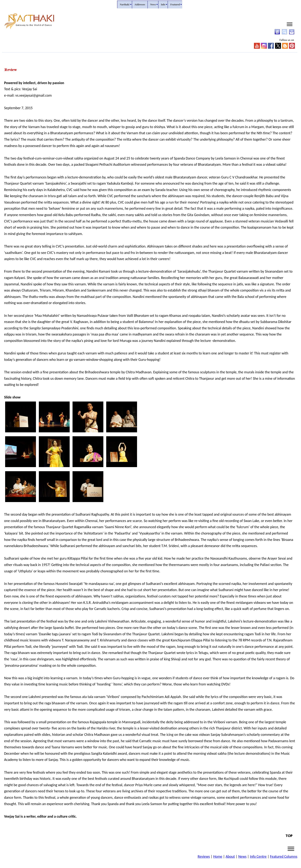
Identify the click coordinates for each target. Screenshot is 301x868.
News (242, 856)
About (230, 856)
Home (218, 856)
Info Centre (258, 856)
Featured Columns (284, 856)
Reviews (204, 856)
